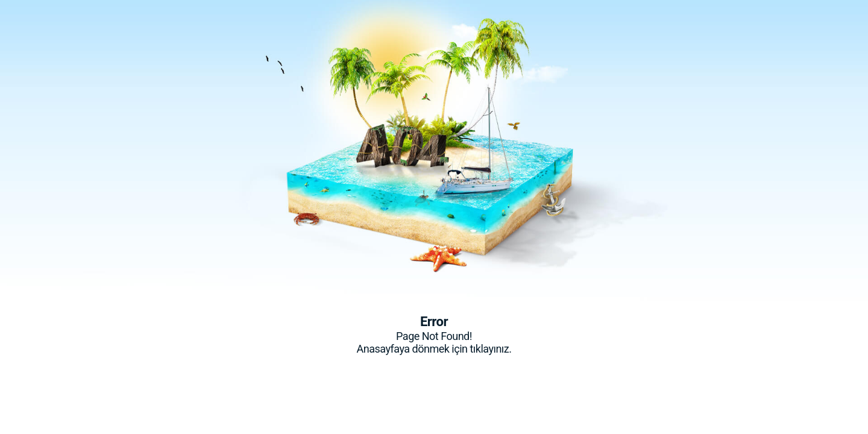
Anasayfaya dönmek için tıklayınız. (434, 349)
